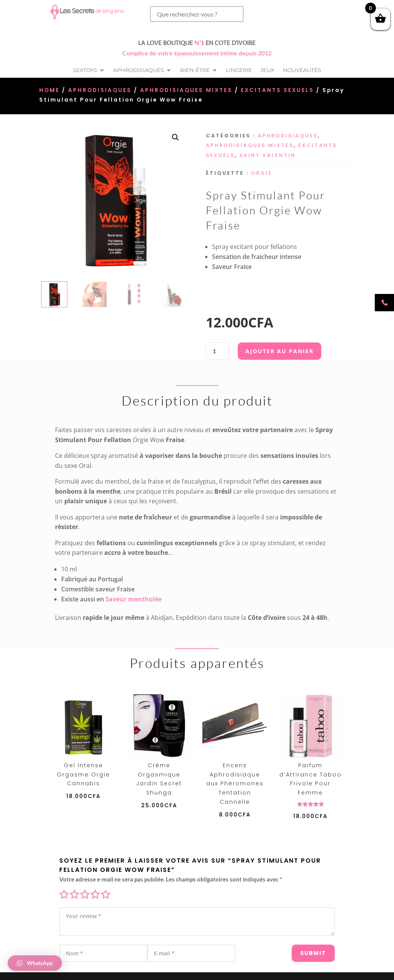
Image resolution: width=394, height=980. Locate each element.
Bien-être (195, 70)
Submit (304, 950)
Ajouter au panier (280, 351)
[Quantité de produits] (217, 351)
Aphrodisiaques (139, 70)
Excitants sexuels (277, 90)
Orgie (262, 173)
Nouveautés (302, 70)
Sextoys (85, 70)
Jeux (267, 70)
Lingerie (239, 70)
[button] (175, 137)
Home (49, 90)
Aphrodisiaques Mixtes (186, 90)
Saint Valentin (268, 155)
